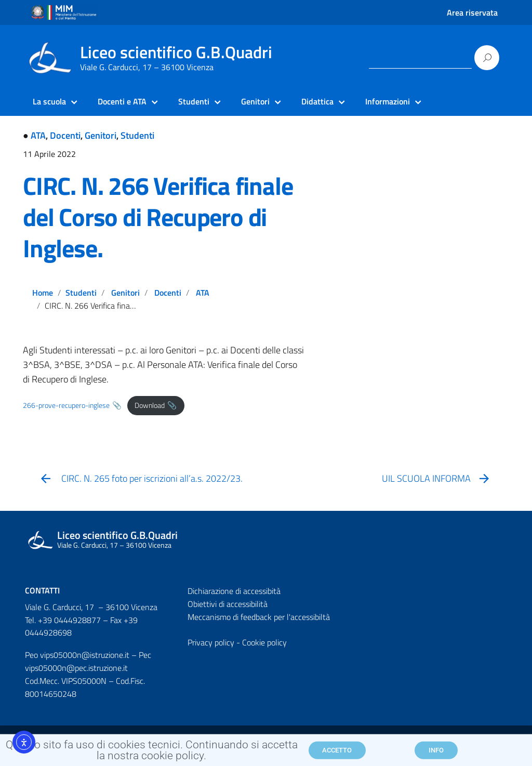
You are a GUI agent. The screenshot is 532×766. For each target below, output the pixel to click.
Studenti (137, 135)
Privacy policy (211, 642)
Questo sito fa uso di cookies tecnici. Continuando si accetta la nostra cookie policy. (152, 753)
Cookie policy (264, 642)
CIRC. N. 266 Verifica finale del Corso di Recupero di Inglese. (158, 217)
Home (43, 293)
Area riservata (472, 12)
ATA (38, 135)
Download (150, 405)
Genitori (101, 135)
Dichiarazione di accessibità (234, 591)
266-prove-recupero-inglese (66, 405)
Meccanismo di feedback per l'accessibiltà (259, 617)
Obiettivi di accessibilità (228, 604)
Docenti (65, 135)
